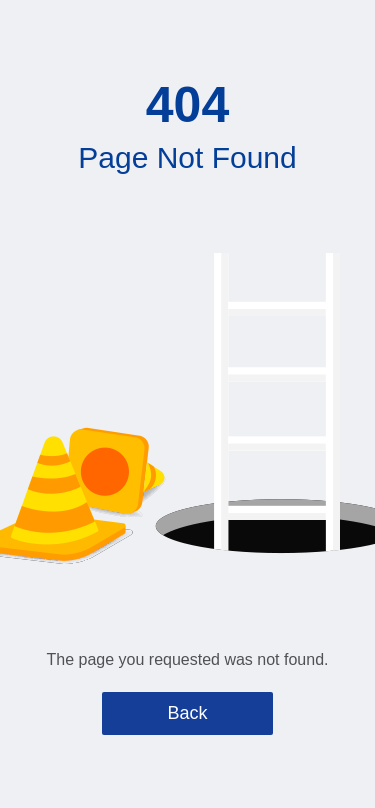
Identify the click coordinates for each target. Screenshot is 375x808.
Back (187, 713)
